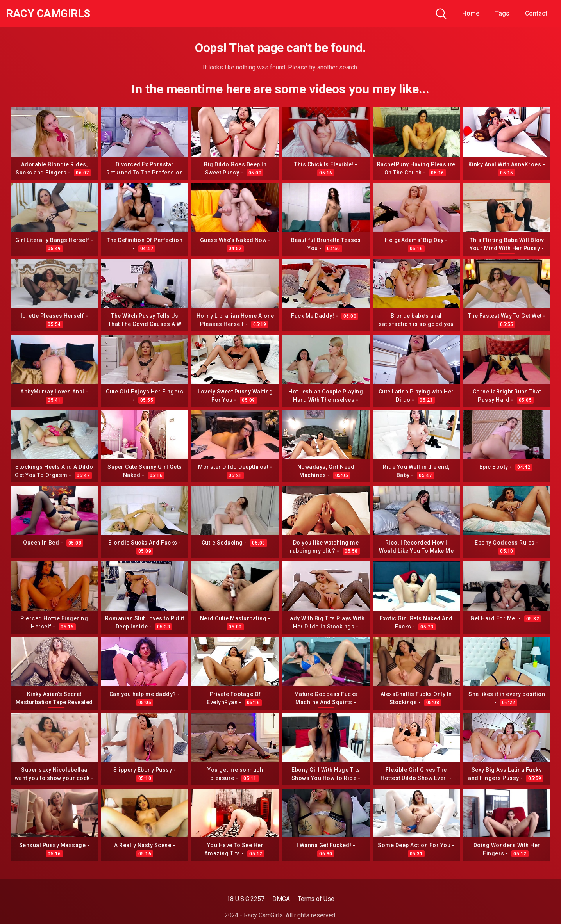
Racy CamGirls (48, 14)
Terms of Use (316, 899)
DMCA (281, 899)
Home (471, 13)
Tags (502, 13)
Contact (536, 13)
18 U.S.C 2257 (246, 899)
